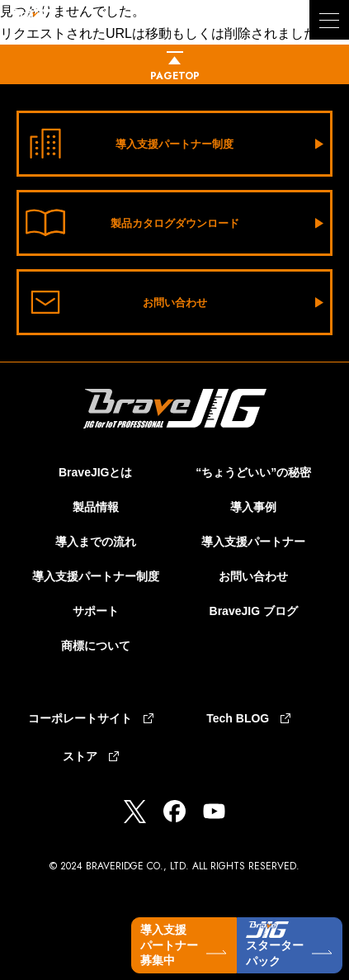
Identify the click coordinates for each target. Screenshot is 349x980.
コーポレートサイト (80, 718)
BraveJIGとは (95, 472)
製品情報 (96, 507)
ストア (80, 756)
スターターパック (275, 944)
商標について (96, 646)
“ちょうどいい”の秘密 (253, 472)
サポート (96, 611)
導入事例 (253, 507)
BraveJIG (66, 31)
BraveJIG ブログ (254, 611)
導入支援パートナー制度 (130, 144)
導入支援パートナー (253, 542)
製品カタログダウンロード (132, 223)
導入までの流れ (96, 542)
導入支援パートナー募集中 (169, 945)
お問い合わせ (116, 302)
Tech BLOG (238, 718)
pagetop (175, 76)
